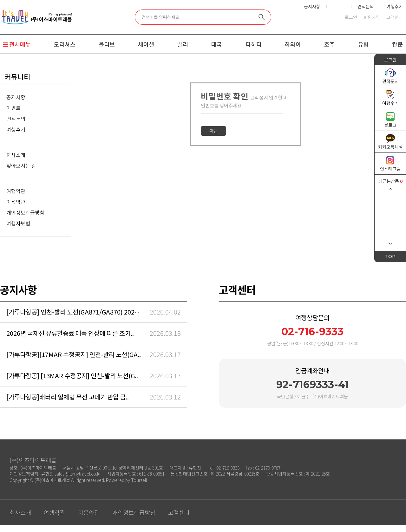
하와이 (293, 44)
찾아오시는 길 (21, 165)
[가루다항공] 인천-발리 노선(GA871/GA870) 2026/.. (75, 312)
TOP (390, 256)
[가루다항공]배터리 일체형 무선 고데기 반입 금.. (68, 397)
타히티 (254, 44)
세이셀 (146, 44)
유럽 (363, 44)
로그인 (351, 17)
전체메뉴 (17, 44)
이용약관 (16, 202)
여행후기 (395, 6)
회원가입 (372, 17)
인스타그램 (390, 169)
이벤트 (13, 108)
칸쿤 (397, 44)
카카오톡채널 (390, 147)
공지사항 (312, 6)
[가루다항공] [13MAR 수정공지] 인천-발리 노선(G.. (72, 376)
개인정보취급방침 (25, 212)
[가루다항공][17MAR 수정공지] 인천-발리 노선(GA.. (74, 354)
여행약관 (16, 191)
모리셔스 (65, 44)
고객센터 (395, 17)
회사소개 (16, 155)
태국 (217, 44)
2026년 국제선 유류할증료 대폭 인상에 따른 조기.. (70, 333)
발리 (183, 44)
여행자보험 (18, 223)
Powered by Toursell (126, 480)
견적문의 (366, 6)
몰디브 (107, 44)
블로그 (390, 125)
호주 (330, 44)
